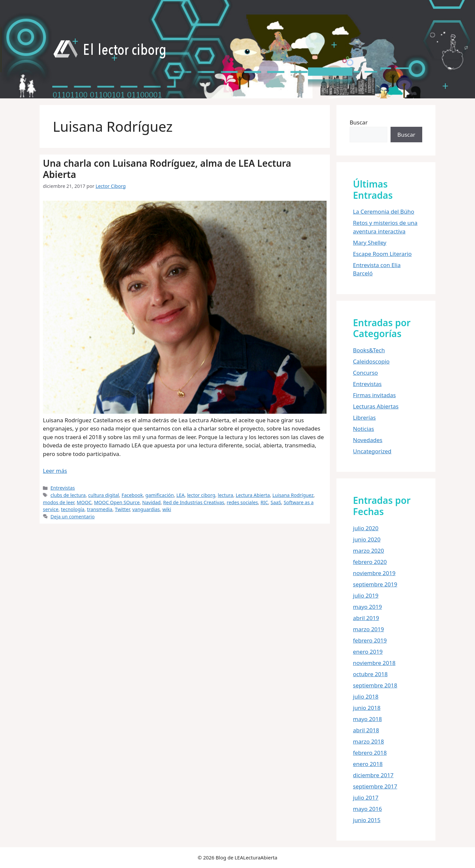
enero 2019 (368, 652)
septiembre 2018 (375, 685)
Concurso (365, 373)
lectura (225, 495)
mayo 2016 (367, 809)
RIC (264, 502)
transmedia (100, 509)
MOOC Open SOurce (117, 502)
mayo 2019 (367, 607)
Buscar (359, 122)
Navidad (151, 502)
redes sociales (242, 502)
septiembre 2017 (375, 786)
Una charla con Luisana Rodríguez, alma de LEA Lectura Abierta (167, 169)
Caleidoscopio (371, 361)
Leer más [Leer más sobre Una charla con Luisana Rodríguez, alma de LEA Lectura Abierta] (55, 471)
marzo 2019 (368, 629)
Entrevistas (63, 488)
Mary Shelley (370, 243)
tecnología (73, 509)
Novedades (368, 440)
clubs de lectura (68, 495)
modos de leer (59, 502)
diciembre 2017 (373, 775)
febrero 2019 (370, 640)
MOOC (84, 502)
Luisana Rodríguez (293, 495)
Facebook (132, 495)
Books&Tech (369, 350)
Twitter (122, 509)
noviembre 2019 (374, 573)
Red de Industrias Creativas (194, 502)
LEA (181, 495)
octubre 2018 (370, 674)
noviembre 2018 (374, 663)
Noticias (364, 429)
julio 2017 (366, 798)
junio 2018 (367, 708)
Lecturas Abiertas (376, 406)
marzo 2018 (368, 741)
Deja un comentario (73, 517)
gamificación (160, 495)
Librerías (364, 417)
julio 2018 (366, 696)
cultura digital (103, 495)
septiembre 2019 (375, 584)
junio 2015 (367, 820)
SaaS (276, 502)
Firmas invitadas (374, 395)
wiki (167, 509)
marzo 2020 (368, 551)
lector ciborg (201, 495)
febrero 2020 (370, 562)
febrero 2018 (370, 753)
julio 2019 (366, 595)
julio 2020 (366, 528)
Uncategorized (372, 451)
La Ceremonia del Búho (384, 211)
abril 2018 (366, 730)
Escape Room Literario (382, 254)
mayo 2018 (367, 719)
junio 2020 (367, 539)
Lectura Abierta (253, 495)
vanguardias (146, 509)
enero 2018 (368, 764)
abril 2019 (366, 618)
